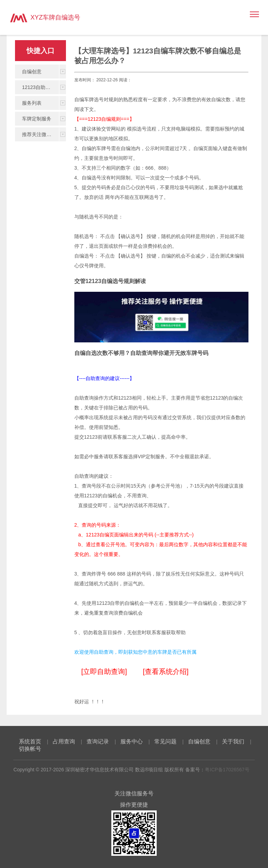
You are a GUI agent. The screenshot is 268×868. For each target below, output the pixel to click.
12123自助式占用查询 (40, 87)
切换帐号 (30, 749)
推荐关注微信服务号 (40, 134)
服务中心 (132, 741)
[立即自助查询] (104, 672)
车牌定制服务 (37, 119)
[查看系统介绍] (166, 672)
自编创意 (32, 72)
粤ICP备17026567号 (227, 770)
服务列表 (32, 103)
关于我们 (233, 741)
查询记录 (98, 741)
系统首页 (30, 741)
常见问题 (165, 741)
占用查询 (64, 741)
